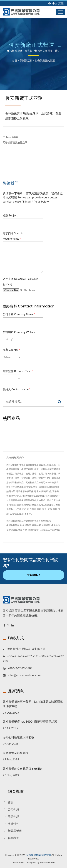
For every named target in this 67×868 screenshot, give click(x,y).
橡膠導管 (23, 530)
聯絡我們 (13, 838)
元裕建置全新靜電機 (16, 753)
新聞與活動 (26, 60)
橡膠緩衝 (46, 525)
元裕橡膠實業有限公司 (38, 855)
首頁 (15, 60)
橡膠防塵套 (33, 530)
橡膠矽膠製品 (13, 525)
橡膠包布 (56, 525)
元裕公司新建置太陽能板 (18, 737)
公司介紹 (13, 809)
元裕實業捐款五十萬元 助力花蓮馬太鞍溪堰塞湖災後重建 (33, 704)
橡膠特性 (13, 824)
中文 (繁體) (58, 3)
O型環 (43, 530)
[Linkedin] (13, 625)
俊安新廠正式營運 (45, 60)
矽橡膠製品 (26, 525)
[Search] (29, 402)
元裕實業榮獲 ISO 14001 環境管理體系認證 (30, 722)
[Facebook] (4, 625)
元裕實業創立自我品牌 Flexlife (22, 769)
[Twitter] (8, 625)
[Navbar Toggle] (60, 12)
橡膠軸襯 (36, 525)
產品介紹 (13, 816)
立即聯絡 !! (33, 575)
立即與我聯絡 (54, 530)
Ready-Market (48, 862)
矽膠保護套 (12, 530)
